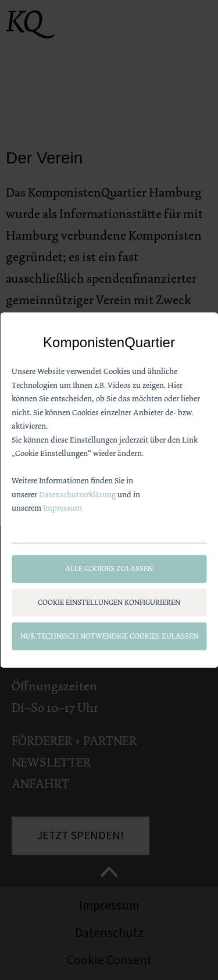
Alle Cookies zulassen (109, 569)
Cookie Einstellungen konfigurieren (109, 603)
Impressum (62, 508)
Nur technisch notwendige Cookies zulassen (109, 637)
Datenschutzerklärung (77, 494)
